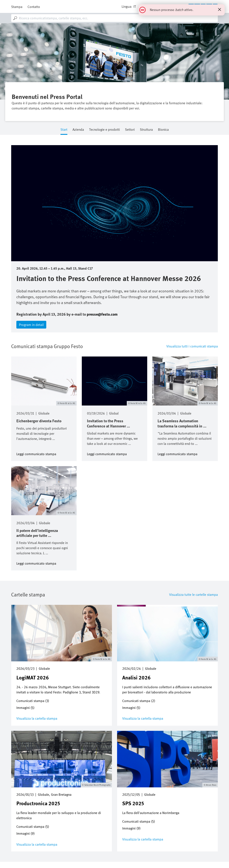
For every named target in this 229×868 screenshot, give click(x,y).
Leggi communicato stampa (36, 454)
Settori (130, 130)
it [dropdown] (135, 6)
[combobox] (114, 18)
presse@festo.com (102, 314)
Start (64, 130)
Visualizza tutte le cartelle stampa (193, 595)
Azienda (78, 130)
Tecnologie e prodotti (104, 130)
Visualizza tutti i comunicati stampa (192, 346)
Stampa (17, 7)
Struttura (146, 130)
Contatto (34, 7)
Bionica (163, 130)
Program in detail (31, 325)
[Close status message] (220, 9)
